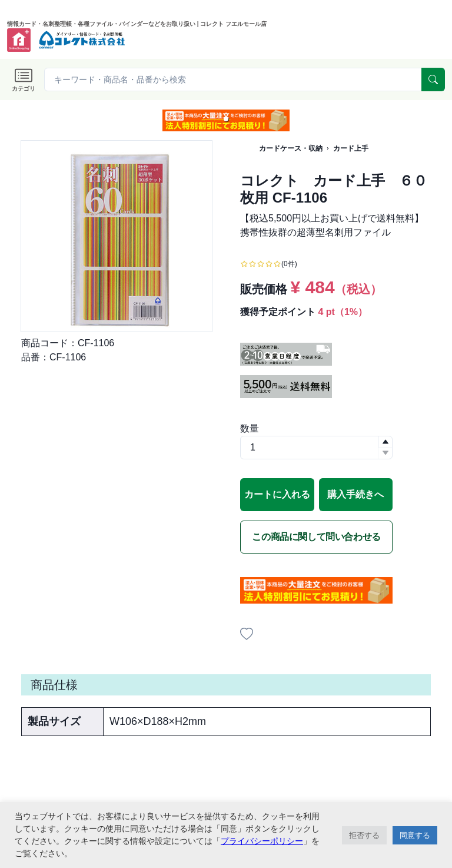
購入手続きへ (355, 494)
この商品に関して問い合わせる (316, 537)
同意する (415, 835)
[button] (226, 119)
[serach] (433, 79)
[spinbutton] (316, 448)
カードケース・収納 (291, 148)
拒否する (364, 835)
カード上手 (351, 148)
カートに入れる (277, 494)
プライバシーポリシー (262, 841)
